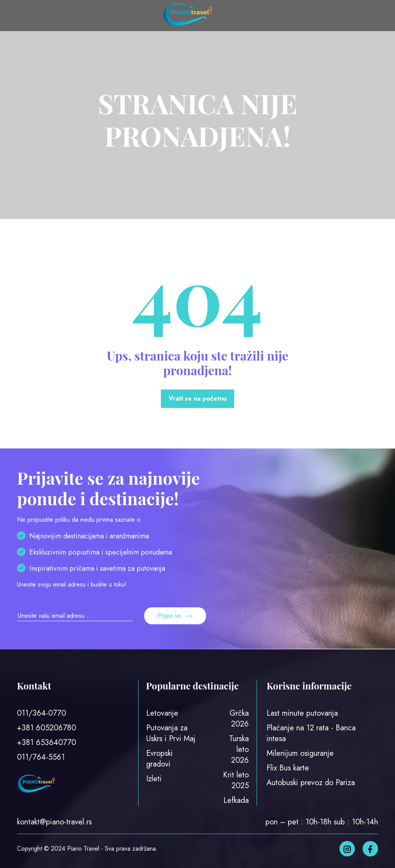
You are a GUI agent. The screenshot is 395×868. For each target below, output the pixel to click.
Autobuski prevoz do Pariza (311, 783)
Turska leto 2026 (239, 749)
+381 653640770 (46, 742)
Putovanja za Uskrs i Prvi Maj (171, 733)
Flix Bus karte (288, 768)
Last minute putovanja (302, 713)
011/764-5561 (41, 757)
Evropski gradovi (160, 759)
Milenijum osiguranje (300, 753)
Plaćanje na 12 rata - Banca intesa (311, 733)
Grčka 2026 (239, 719)
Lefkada (236, 800)
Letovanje (162, 713)
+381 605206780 (46, 728)
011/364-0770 (41, 713)
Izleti (154, 779)
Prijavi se (175, 616)
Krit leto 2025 (236, 780)
